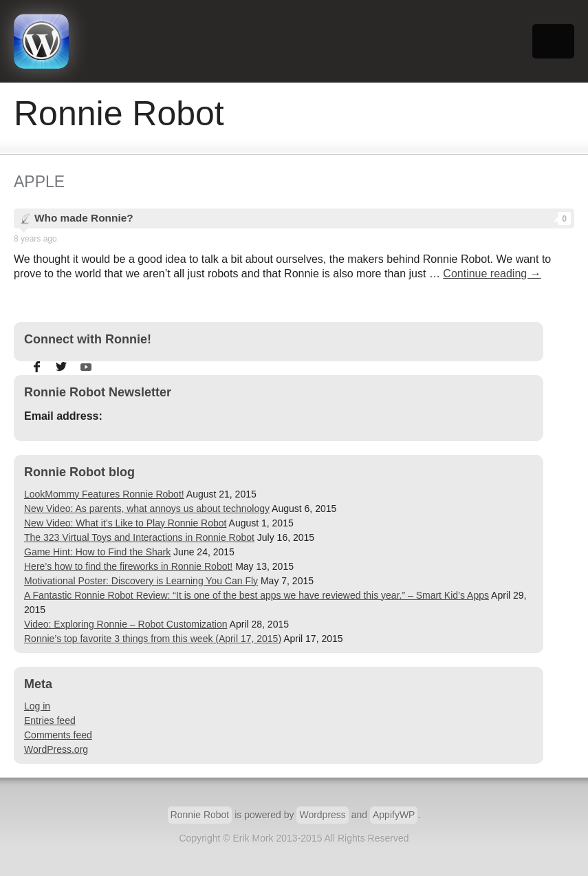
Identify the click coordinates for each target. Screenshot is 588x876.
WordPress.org (56, 749)
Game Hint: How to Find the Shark (97, 552)
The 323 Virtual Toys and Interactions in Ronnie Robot (139, 537)
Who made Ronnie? (303, 218)
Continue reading (492, 274)
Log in (37, 706)
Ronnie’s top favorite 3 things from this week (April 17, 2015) (153, 639)
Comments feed (58, 735)
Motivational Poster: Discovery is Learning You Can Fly (141, 581)
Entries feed (50, 720)
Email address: (63, 416)
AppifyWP (394, 815)
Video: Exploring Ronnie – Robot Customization (126, 624)
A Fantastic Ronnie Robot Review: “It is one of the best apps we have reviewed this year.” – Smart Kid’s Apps (257, 595)
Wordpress (322, 815)
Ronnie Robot (200, 815)
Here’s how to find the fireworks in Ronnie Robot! (128, 566)
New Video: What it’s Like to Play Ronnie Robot (125, 523)
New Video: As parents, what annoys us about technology (147, 509)
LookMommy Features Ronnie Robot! (104, 494)
